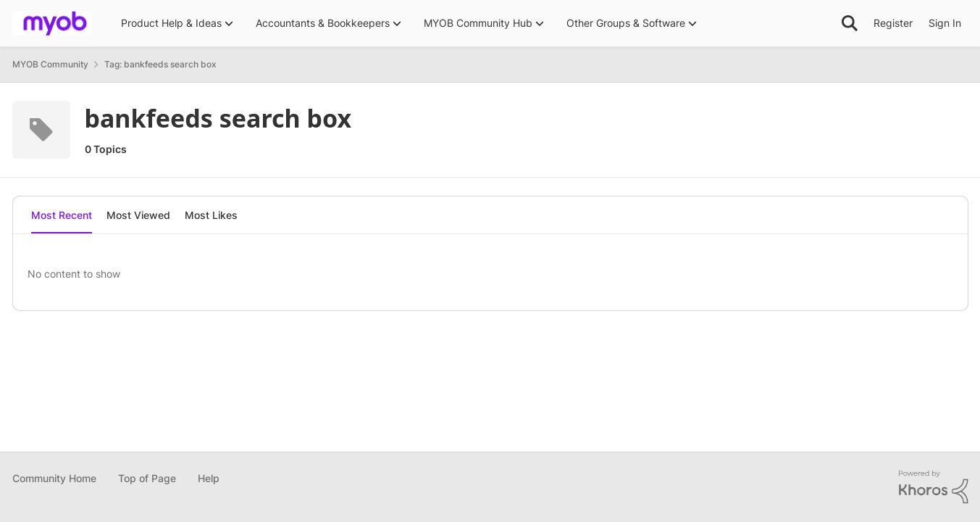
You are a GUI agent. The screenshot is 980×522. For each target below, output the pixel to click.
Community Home (54, 478)
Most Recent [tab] (62, 215)
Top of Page (147, 478)
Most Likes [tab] (211, 215)
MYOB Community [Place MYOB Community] (50, 64)
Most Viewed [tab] (138, 215)
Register (893, 23)
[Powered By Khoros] (934, 487)
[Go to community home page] (52, 23)
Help (209, 478)
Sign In (945, 23)
